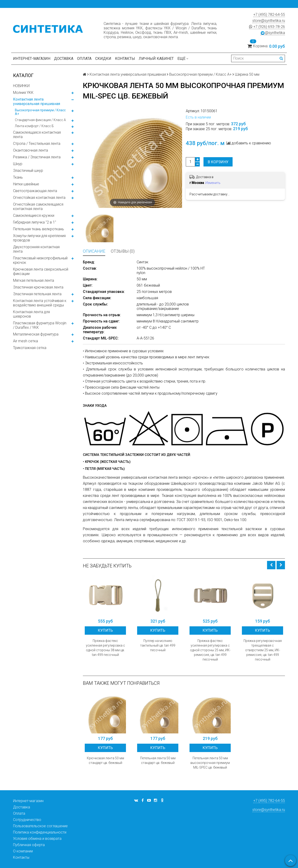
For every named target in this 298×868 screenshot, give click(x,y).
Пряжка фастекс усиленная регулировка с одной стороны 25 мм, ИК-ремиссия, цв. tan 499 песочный (210, 650)
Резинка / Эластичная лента (37, 157)
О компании (23, 851)
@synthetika (273, 33)
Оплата (84, 59)
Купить (105, 630)
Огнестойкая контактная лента (39, 198)
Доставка (64, 59)
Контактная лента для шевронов (31, 314)
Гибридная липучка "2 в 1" (35, 222)
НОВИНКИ (21, 86)
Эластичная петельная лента (37, 294)
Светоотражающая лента (35, 191)
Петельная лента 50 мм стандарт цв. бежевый (158, 760)
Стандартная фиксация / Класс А (40, 120)
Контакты (125, 59)
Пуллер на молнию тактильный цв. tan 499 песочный (158, 645)
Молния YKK (23, 93)
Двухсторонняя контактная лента (36, 249)
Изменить (213, 183)
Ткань (18, 177)
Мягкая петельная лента (34, 280)
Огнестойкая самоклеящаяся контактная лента (38, 207)
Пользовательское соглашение (40, 826)
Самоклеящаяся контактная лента (37, 135)
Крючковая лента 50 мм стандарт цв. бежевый (105, 760)
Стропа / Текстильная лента (37, 144)
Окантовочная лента (30, 150)
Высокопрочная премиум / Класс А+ (40, 112)
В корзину (218, 162)
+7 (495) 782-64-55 (269, 15)
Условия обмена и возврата (37, 839)
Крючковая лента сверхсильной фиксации (41, 271)
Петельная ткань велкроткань (39, 229)
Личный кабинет (156, 59)
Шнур (18, 164)
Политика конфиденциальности (40, 832)
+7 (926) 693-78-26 (267, 27)
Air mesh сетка (25, 341)
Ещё (183, 59)
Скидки (103, 59)
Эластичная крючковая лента (38, 287)
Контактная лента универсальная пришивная (37, 102)
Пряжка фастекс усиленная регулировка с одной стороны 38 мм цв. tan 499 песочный (105, 648)
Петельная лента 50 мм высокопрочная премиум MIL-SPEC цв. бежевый (210, 763)
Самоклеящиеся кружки (34, 215)
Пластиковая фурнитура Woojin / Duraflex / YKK (40, 325)
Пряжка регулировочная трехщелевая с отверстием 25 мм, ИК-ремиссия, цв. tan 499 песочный (263, 650)
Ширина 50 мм (247, 74)
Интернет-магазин (32, 59)
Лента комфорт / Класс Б (34, 126)
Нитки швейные (26, 184)
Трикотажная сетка (30, 348)
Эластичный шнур (28, 171)
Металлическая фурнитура (36, 334)
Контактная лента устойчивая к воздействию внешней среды (40, 303)
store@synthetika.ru (269, 21)
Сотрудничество (27, 820)
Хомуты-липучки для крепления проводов (39, 238)
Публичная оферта (29, 845)
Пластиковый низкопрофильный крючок (40, 260)
